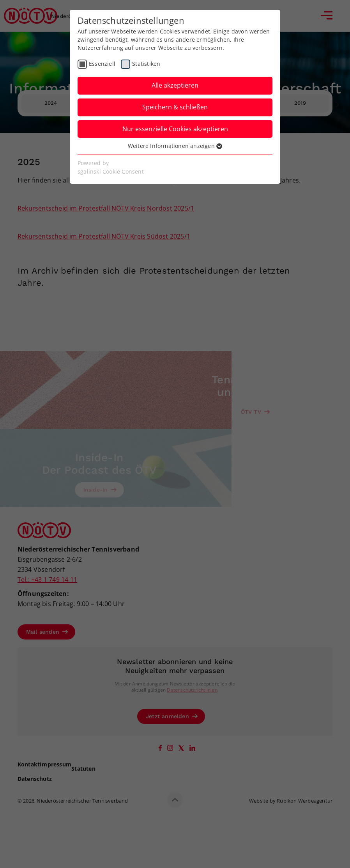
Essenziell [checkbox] (102, 64)
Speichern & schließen (175, 107)
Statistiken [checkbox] (146, 64)
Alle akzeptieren (175, 85)
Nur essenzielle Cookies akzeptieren (175, 129)
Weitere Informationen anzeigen (175, 146)
